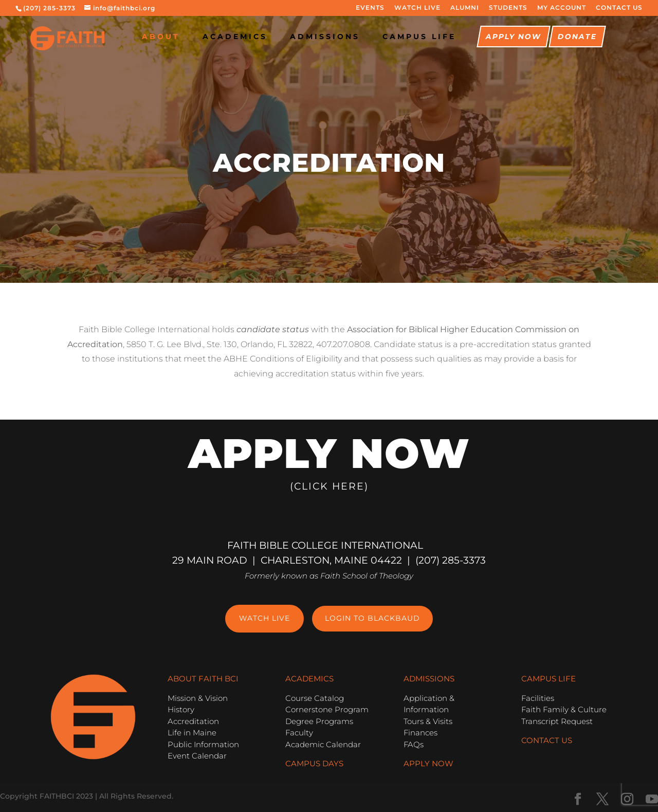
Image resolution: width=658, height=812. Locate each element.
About (161, 37)
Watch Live (264, 618)
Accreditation (193, 721)
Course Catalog (315, 698)
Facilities (538, 698)
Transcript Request (557, 721)
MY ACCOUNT (562, 8)
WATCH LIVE (417, 8)
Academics (235, 37)
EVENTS (370, 8)
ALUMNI (465, 8)
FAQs (414, 744)
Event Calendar (197, 756)
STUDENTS (508, 8)
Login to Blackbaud (372, 618)
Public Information (203, 744)
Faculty (299, 733)
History (181, 709)
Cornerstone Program (327, 709)
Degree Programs (319, 721)
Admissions (325, 37)
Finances (421, 733)
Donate (577, 37)
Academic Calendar (323, 744)
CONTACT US (619, 8)
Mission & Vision (198, 698)
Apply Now (513, 37)
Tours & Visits (428, 721)
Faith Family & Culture (564, 709)
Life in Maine (192, 733)
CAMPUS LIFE (419, 37)
